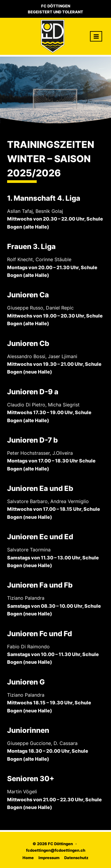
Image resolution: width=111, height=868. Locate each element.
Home (28, 858)
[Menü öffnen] (96, 36)
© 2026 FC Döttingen (53, 844)
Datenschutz (76, 858)
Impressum (49, 858)
